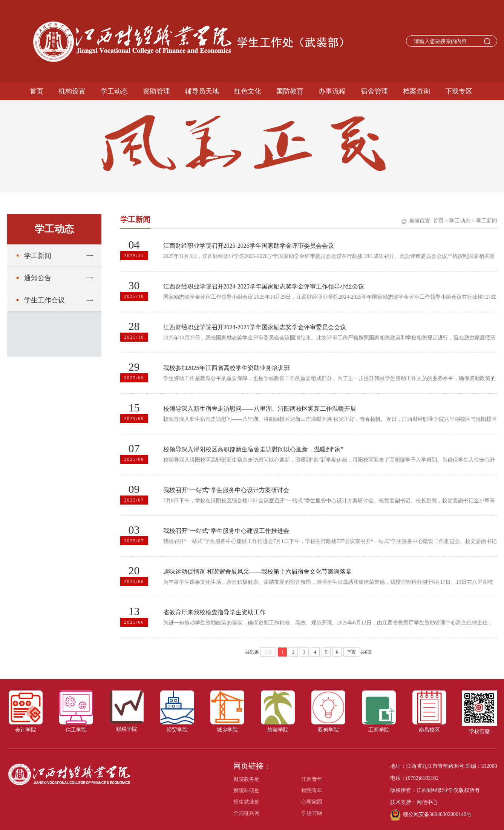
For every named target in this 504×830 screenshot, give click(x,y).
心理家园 (312, 802)
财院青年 (312, 791)
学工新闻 (38, 256)
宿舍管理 (374, 91)
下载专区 (459, 91)
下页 (351, 652)
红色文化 (248, 91)
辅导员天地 (202, 91)
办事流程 (332, 91)
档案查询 (417, 91)
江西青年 (312, 779)
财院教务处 (247, 779)
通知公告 (38, 278)
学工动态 (114, 91)
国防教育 (290, 91)
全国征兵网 (247, 813)
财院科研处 (247, 791)
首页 (37, 91)
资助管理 (156, 91)
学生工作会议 (44, 300)
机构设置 (72, 91)
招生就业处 (247, 802)
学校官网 (312, 813)
